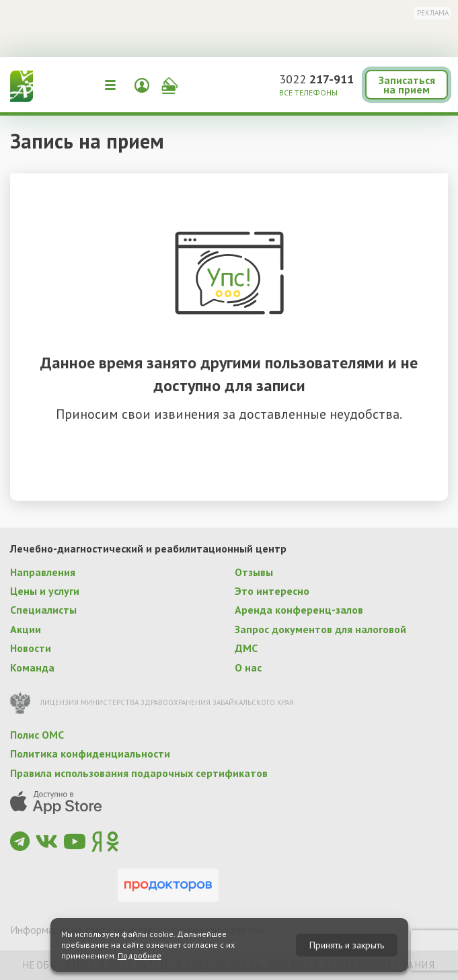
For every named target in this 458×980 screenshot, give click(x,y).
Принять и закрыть (347, 945)
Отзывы (254, 572)
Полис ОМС (37, 735)
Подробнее (140, 955)
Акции (26, 629)
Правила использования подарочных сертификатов (139, 773)
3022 (316, 79)
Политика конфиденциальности (90, 753)
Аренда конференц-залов (299, 610)
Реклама (433, 13)
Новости (31, 648)
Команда (32, 667)
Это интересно (272, 591)
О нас (248, 667)
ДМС (246, 648)
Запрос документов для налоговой (320, 629)
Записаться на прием (407, 85)
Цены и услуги (45, 591)
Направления (43, 572)
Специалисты (43, 610)
